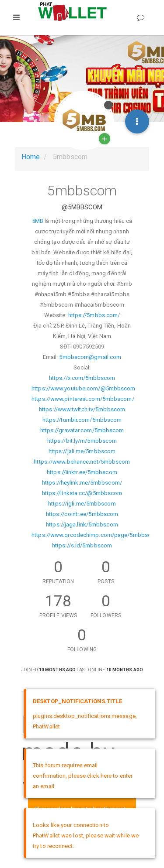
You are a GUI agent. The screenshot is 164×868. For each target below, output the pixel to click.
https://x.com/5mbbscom (82, 378)
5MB (38, 221)
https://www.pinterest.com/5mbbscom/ (83, 399)
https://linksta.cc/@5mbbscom (82, 493)
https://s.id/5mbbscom (82, 545)
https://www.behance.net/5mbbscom (82, 462)
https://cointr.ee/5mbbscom (82, 514)
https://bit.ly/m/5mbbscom (82, 441)
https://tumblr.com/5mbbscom (82, 420)
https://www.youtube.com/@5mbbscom (83, 388)
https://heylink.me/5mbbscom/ (82, 483)
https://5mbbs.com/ (94, 315)
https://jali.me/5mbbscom (82, 451)
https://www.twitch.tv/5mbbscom (82, 409)
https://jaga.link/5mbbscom (82, 525)
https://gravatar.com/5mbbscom (82, 430)
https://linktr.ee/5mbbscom (82, 472)
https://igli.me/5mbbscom (82, 504)
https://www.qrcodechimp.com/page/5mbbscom (95, 535)
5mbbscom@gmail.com (90, 357)
